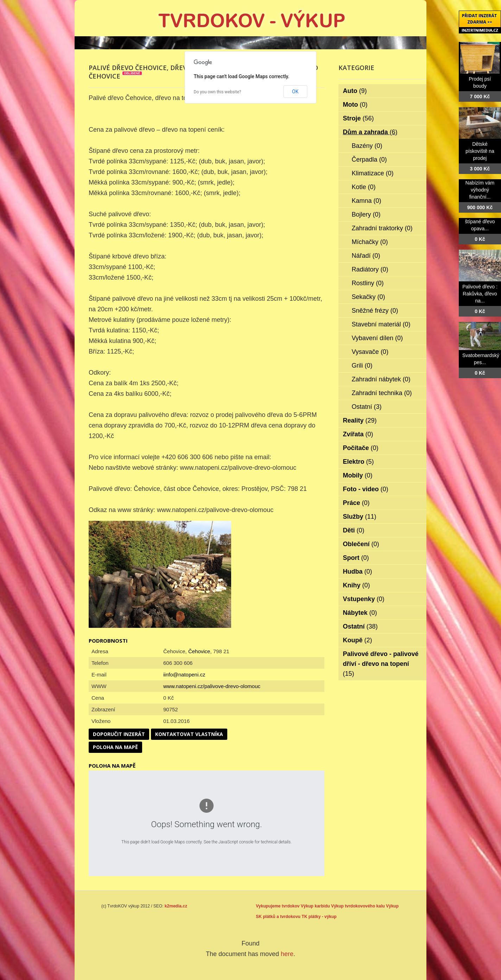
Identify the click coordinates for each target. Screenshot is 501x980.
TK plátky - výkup (319, 917)
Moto (355, 105)
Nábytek (360, 613)
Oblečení (361, 544)
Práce (356, 503)
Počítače (361, 448)
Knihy (357, 585)
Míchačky (370, 242)
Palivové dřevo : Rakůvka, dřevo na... (480, 294)
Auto (355, 91)
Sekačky (369, 297)
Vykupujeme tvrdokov (278, 906)
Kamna (367, 201)
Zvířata (358, 434)
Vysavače (370, 352)
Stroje (359, 118)
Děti (354, 530)
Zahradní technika (382, 393)
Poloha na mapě (115, 747)
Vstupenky (364, 599)
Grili (362, 366)
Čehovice (199, 651)
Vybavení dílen (377, 338)
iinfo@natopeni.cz (184, 675)
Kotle (364, 187)
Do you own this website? (218, 92)
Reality (360, 420)
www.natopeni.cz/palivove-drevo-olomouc (212, 686)
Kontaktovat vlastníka (189, 734)
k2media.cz (176, 906)
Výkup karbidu (315, 906)
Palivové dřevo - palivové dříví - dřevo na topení (381, 664)
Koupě (358, 640)
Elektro (359, 462)
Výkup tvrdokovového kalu (358, 906)
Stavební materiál (381, 324)
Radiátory (370, 269)
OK (295, 92)
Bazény (367, 146)
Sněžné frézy (375, 311)
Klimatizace (373, 173)
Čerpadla (369, 160)
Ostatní (367, 407)
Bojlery (366, 214)
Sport (356, 558)
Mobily (358, 475)
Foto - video (366, 489)
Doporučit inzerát (119, 734)
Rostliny (368, 283)
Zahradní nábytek (381, 379)
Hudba (358, 572)
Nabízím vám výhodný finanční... (480, 190)
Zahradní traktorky (382, 228)
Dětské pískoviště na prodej (480, 151)
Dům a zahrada (370, 132)
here (287, 954)
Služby (360, 517)
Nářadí (366, 256)
